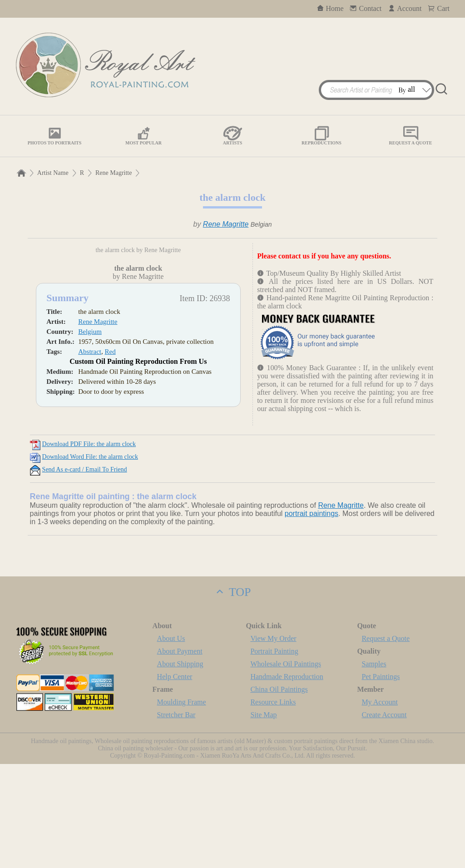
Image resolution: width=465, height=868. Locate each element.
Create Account (384, 819)
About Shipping (180, 768)
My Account (380, 806)
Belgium (90, 446)
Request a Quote (386, 742)
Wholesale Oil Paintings (286, 768)
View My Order (273, 742)
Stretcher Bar (176, 819)
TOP (232, 696)
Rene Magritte (114, 173)
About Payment (180, 755)
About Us (171, 742)
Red (110, 466)
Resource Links (273, 806)
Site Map (263, 819)
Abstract (90, 466)
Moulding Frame (182, 806)
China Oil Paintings (279, 793)
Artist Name (53, 173)
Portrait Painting (274, 755)
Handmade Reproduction (287, 781)
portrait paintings (312, 618)
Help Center (175, 781)
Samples (374, 768)
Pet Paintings (381, 781)
